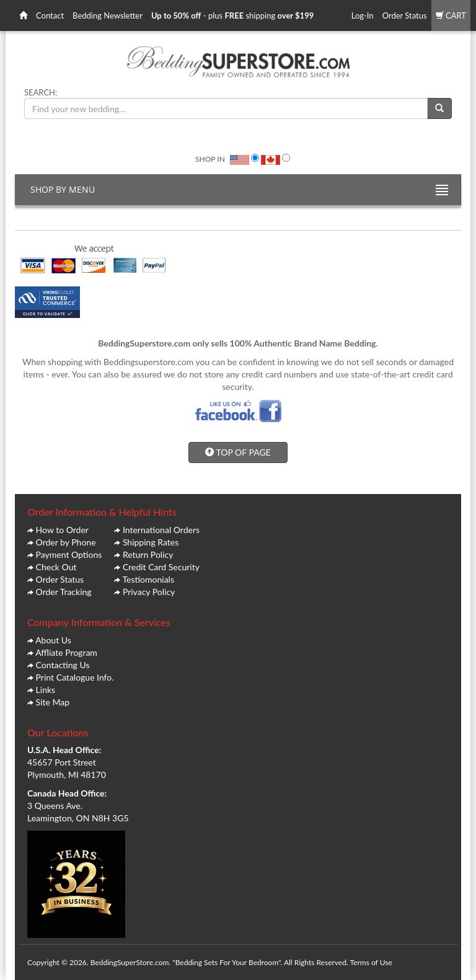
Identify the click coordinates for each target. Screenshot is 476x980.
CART (451, 15)
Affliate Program (66, 652)
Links (46, 690)
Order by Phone (66, 542)
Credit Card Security (161, 567)
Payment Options (69, 554)
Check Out (56, 567)
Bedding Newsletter (108, 15)
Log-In (363, 15)
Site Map (53, 702)
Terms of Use (371, 962)
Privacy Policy (149, 592)
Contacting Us (63, 665)
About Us (53, 640)
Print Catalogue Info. (75, 677)
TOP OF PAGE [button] (238, 452)
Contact (50, 15)
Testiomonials (148, 579)
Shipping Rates (151, 542)
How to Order (62, 530)
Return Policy (148, 554)
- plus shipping (232, 15)
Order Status (405, 15)
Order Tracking (64, 592)
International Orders (161, 530)
